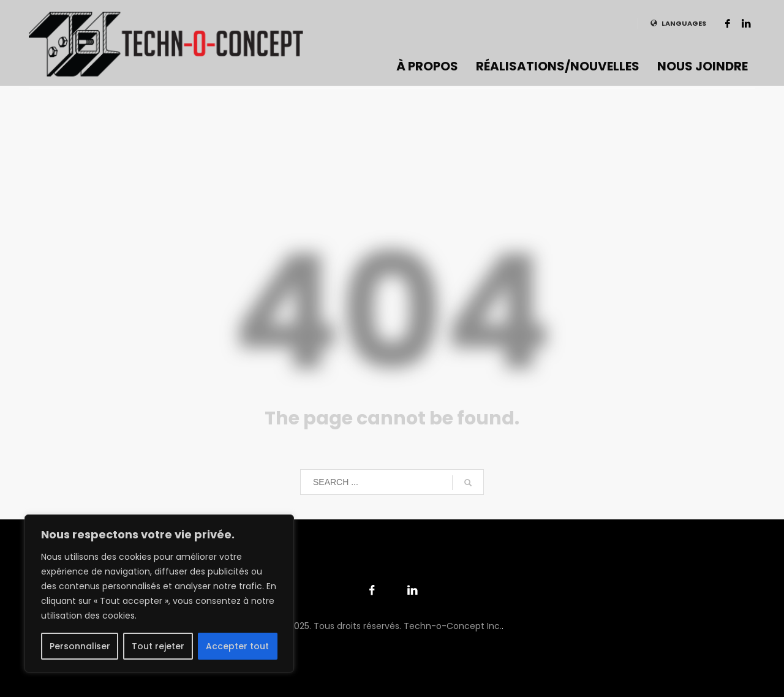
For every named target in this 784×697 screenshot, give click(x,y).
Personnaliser (80, 646)
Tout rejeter (158, 646)
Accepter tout (237, 646)
